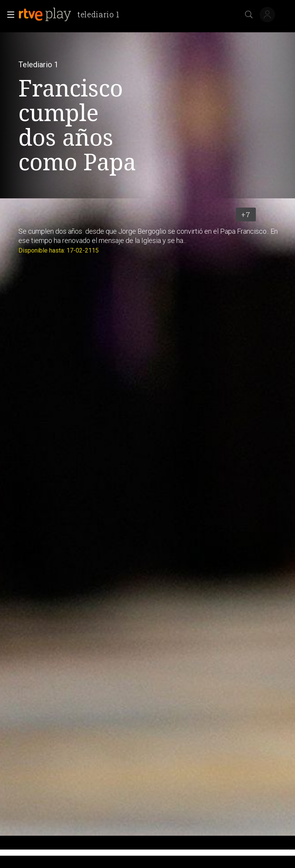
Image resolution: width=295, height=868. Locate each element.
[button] (8, 15)
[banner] (72, 15)
